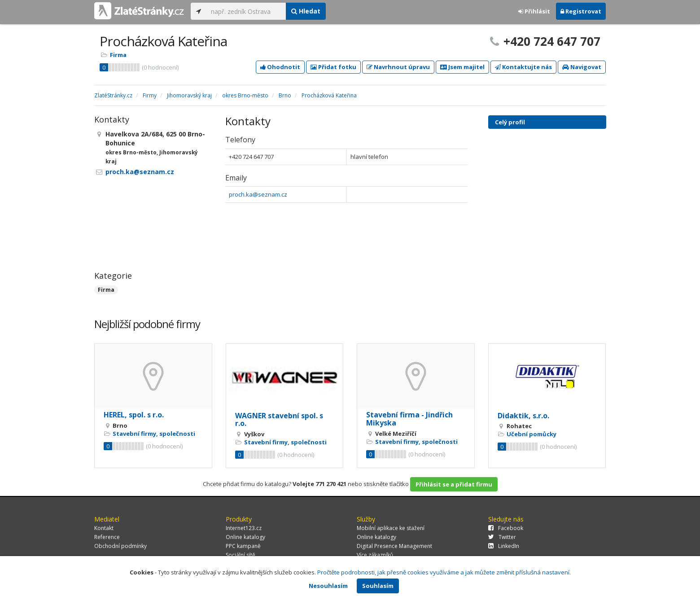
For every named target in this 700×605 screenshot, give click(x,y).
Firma (118, 55)
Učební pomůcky (532, 434)
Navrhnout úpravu (398, 67)
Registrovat (581, 11)
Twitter (502, 537)
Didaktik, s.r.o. (523, 416)
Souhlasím (378, 586)
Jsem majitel (462, 67)
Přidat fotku (333, 67)
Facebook (506, 528)
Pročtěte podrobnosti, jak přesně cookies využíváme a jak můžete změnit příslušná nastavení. (444, 572)
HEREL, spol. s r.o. (134, 415)
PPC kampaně (243, 546)
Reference (107, 537)
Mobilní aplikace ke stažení (391, 528)
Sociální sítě (241, 555)
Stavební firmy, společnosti (154, 434)
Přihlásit (534, 11)
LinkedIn (504, 546)
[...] (246, 11)
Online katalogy (245, 537)
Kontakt (104, 528)
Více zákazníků (375, 555)
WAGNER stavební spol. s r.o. (279, 420)
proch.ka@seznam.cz (258, 194)
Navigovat (582, 67)
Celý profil (510, 122)
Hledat (306, 11)
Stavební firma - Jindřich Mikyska (409, 419)
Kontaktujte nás (523, 67)
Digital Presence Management (394, 546)
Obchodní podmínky (120, 546)
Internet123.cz (244, 528)
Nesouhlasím (328, 586)
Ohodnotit (280, 67)
